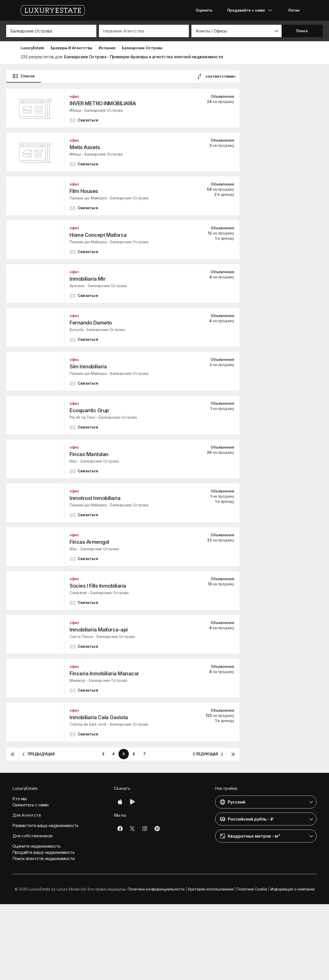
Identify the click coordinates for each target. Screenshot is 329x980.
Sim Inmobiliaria (88, 367)
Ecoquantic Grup (89, 410)
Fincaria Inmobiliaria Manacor (104, 674)
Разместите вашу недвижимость (45, 825)
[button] (237, 31)
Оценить (204, 10)
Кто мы (20, 799)
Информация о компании (293, 889)
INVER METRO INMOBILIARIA (103, 103)
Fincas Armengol (89, 542)
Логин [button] (294, 10)
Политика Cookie (252, 889)
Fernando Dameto (91, 323)
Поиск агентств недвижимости (44, 858)
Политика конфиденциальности (156, 889)
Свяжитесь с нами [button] (30, 805)
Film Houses (84, 191)
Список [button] (24, 76)
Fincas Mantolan (89, 454)
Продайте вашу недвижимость (44, 852)
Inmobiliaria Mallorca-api (99, 630)
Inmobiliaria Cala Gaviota (99, 717)
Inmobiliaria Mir (87, 279)
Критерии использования (211, 889)
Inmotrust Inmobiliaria (95, 498)
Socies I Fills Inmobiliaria (98, 586)
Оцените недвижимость (36, 846)
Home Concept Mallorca (98, 235)
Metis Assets (85, 147)
